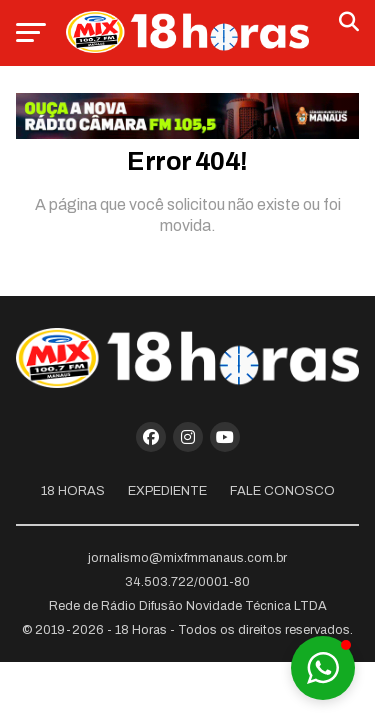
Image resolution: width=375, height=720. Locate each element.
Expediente (167, 491)
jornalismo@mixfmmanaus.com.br (187, 558)
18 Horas (73, 491)
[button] (323, 668)
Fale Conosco (282, 491)
